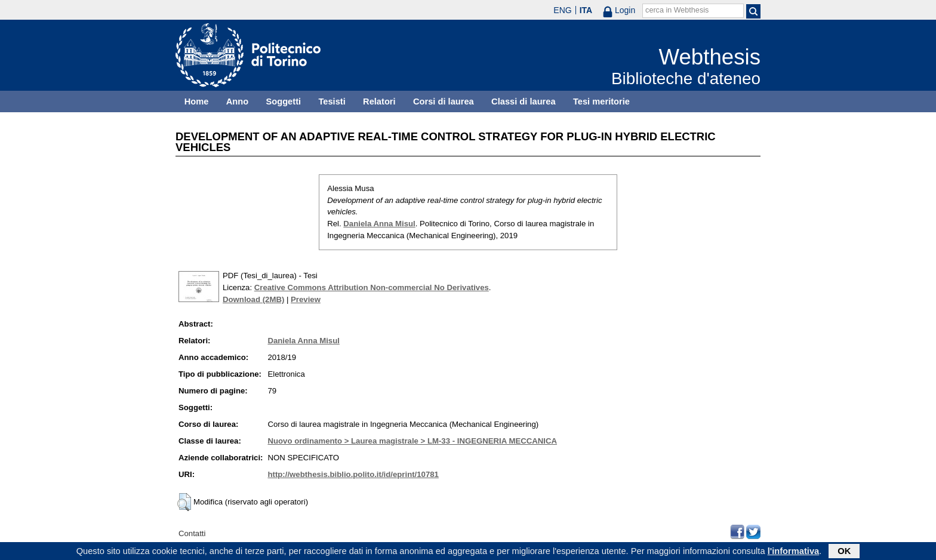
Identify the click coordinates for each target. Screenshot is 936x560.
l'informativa (794, 552)
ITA (586, 10)
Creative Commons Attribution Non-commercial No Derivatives (372, 287)
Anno (237, 101)
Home (197, 101)
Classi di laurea (524, 101)
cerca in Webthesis (677, 10)
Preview (306, 299)
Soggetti (283, 101)
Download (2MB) (253, 299)
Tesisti (332, 101)
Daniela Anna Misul (379, 224)
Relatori (379, 101)
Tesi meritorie (601, 101)
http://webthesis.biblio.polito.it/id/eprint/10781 (353, 474)
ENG (562, 10)
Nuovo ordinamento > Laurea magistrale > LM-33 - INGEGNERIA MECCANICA (412, 441)
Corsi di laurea (444, 101)
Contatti (192, 533)
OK (844, 552)
